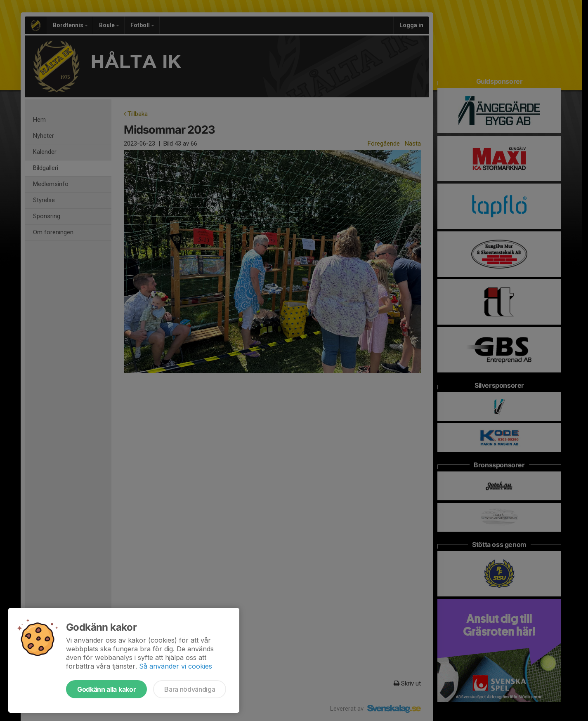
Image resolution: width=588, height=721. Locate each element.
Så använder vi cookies (176, 666)
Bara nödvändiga (190, 689)
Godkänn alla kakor (106, 689)
